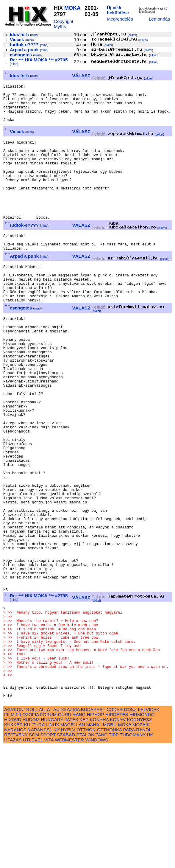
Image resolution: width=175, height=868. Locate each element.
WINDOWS (97, 861)
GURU (65, 836)
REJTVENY (16, 856)
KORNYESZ (140, 841)
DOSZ (130, 831)
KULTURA (34, 846)
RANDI (143, 851)
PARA (129, 851)
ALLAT (46, 831)
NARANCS (15, 851)
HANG (79, 836)
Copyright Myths (64, 24)
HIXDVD (13, 841)
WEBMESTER (69, 861)
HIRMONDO (142, 836)
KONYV (118, 841)
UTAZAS (13, 861)
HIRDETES (117, 836)
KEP (84, 841)
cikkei (132, 35)
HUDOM (31, 841)
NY (56, 851)
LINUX (53, 846)
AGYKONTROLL (21, 831)
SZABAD (66, 856)
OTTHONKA (110, 851)
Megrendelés (120, 19)
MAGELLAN (73, 846)
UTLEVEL (33, 861)
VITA (49, 861)
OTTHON (86, 851)
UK (150, 856)
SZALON (85, 856)
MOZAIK (141, 846)
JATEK (71, 841)
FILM (9, 836)
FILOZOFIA (27, 836)
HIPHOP (96, 836)
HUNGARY (52, 841)
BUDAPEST (93, 831)
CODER (115, 831)
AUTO (60, 831)
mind (35, 35)
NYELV (68, 851)
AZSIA (73, 831)
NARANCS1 (40, 851)
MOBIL (110, 846)
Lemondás (159, 19)
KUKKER (13, 846)
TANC (101, 856)
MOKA (72, 8)
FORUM (49, 836)
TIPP (114, 856)
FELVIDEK (149, 831)
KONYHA (99, 841)
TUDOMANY (133, 856)
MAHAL (94, 846)
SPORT (48, 856)
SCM (34, 856)
